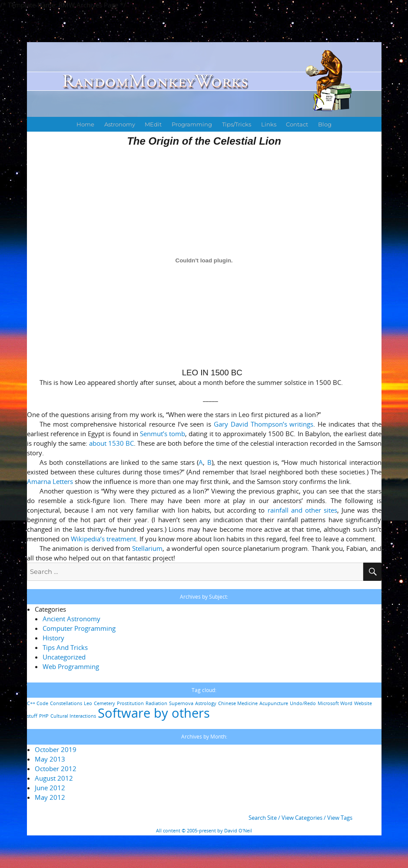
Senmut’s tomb (163, 434)
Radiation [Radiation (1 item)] (156, 703)
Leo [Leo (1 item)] (88, 703)
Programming (192, 124)
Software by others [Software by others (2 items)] (154, 713)
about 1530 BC (111, 443)
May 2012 (50, 797)
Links (269, 124)
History (53, 638)
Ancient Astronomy (71, 619)
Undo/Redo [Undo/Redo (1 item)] (303, 703)
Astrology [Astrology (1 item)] (206, 703)
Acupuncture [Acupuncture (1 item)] (274, 703)
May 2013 (50, 759)
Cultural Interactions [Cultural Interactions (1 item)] (73, 716)
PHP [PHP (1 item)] (44, 716)
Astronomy (120, 124)
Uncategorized (64, 657)
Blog (325, 124)
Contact (297, 124)
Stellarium (147, 548)
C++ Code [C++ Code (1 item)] (38, 703)
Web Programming (71, 666)
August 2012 (54, 778)
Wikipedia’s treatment (103, 539)
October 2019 (56, 749)
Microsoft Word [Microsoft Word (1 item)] (335, 703)
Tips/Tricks (237, 124)
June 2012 (50, 788)
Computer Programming (79, 628)
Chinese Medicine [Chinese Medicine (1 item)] (238, 703)
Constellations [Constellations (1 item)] (66, 703)
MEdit (153, 124)
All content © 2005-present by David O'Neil (204, 831)
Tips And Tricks (65, 647)
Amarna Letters (50, 481)
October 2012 (56, 769)
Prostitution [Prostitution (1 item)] (130, 703)
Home (85, 124)
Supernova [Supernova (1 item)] (181, 703)
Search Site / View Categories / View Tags (300, 818)
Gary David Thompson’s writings (264, 424)
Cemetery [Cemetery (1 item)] (104, 703)
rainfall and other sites (302, 510)
